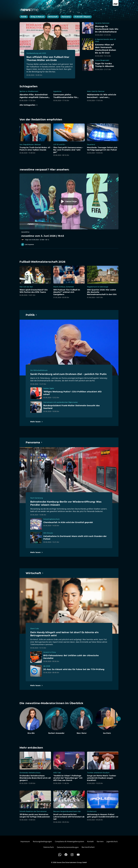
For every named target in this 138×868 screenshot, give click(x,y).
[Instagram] (72, 855)
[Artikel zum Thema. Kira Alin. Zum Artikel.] (31, 721)
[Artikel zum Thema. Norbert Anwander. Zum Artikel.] (56, 721)
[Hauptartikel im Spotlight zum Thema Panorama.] (34, 442)
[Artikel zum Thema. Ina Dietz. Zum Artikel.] (107, 721)
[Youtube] (78, 855)
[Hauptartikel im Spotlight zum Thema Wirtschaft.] (35, 573)
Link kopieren (28, 244)
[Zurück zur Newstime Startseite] (29, 10)
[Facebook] (66, 855)
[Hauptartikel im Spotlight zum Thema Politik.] (31, 315)
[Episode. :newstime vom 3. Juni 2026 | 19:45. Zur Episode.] (69, 207)
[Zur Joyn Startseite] (116, 3)
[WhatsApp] (60, 855)
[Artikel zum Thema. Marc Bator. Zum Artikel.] (82, 721)
